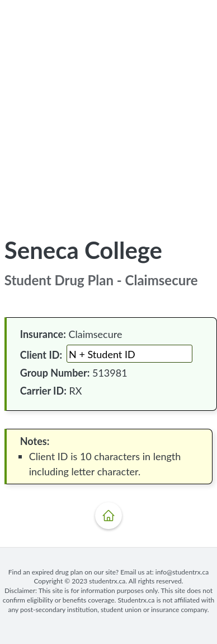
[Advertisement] (109, 110)
